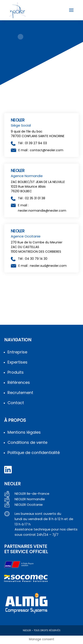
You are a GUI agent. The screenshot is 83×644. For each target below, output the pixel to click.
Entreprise (17, 352)
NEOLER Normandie (30, 499)
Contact (16, 403)
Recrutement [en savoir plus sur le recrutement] (20, 393)
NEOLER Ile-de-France (32, 494)
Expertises (17, 362)
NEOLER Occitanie (29, 505)
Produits (16, 372)
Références (19, 382)
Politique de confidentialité (34, 453)
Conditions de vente (27, 442)
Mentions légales (24, 432)
